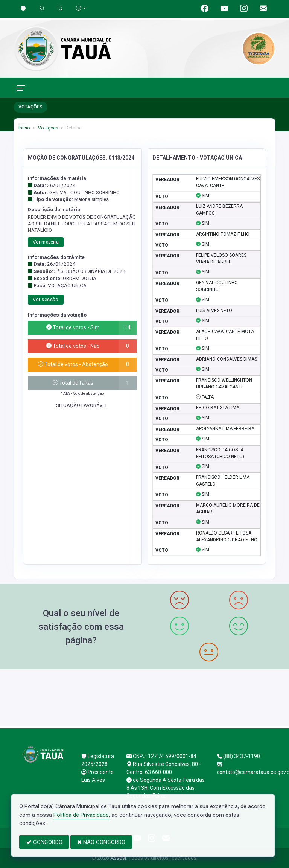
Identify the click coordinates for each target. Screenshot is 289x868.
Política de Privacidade (81, 815)
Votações (48, 128)
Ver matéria (46, 242)
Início (24, 128)
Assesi (118, 858)
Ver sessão (46, 299)
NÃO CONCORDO (101, 842)
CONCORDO (44, 842)
